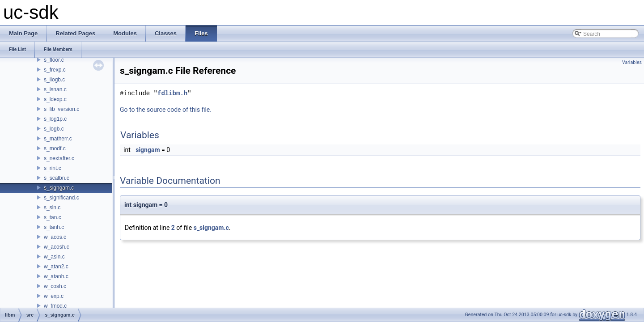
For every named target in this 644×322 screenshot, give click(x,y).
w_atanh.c (56, 276)
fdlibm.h (172, 93)
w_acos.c (55, 237)
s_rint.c (53, 168)
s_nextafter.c (59, 158)
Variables (632, 62)
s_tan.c (53, 217)
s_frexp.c (55, 70)
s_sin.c (52, 208)
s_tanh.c (54, 227)
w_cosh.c (55, 286)
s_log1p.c (55, 119)
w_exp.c (54, 296)
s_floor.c (54, 60)
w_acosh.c (57, 247)
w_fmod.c (55, 306)
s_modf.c (55, 148)
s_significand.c (61, 198)
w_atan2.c (56, 267)
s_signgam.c (59, 188)
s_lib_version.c (61, 109)
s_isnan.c (55, 89)
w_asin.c (54, 257)
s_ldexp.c (55, 99)
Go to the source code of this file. (166, 110)
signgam (148, 150)
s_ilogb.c (54, 80)
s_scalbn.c (57, 178)
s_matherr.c (58, 139)
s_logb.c (54, 129)
